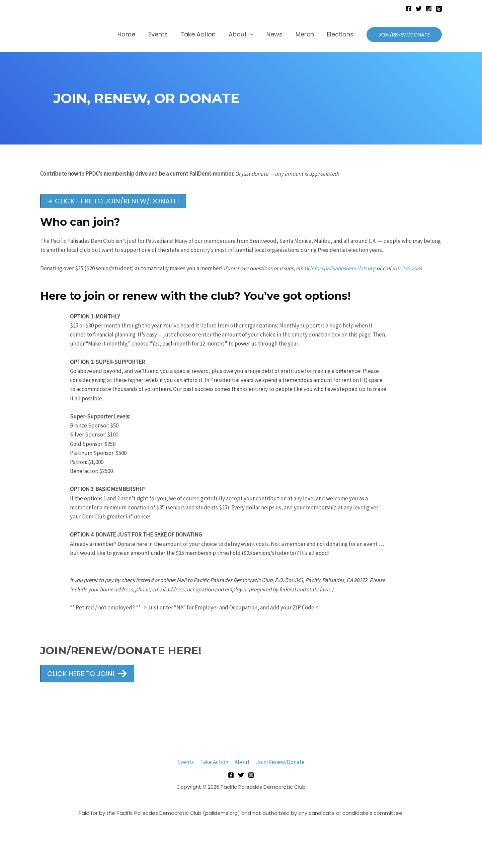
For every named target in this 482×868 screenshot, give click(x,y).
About (242, 762)
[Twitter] (419, 9)
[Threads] (439, 9)
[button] (113, 201)
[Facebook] (409, 9)
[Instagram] (429, 9)
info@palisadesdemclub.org (343, 268)
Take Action (215, 762)
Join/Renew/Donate (279, 762)
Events (187, 762)
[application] (253, 34)
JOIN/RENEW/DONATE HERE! (123, 650)
